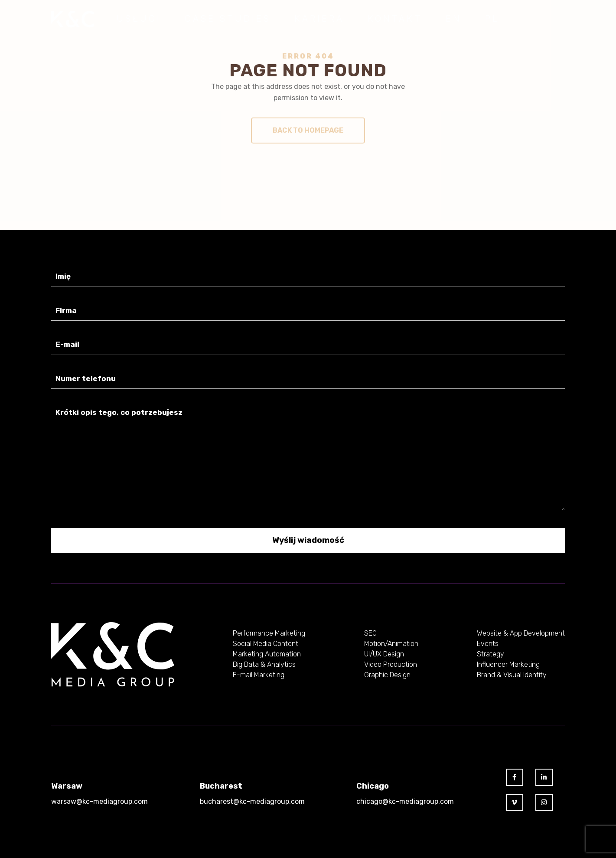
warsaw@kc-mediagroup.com (99, 801)
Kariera (319, 19)
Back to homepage (308, 130)
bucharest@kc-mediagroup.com (252, 801)
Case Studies (228, 19)
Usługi (139, 19)
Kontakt (395, 19)
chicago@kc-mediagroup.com (405, 801)
